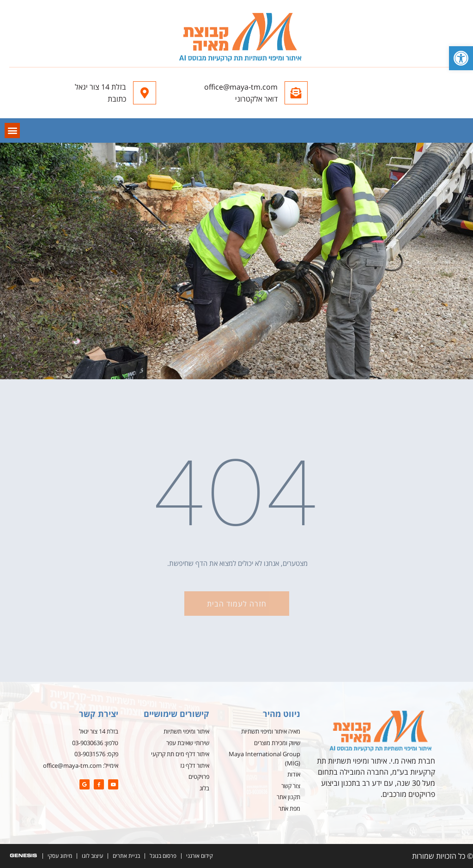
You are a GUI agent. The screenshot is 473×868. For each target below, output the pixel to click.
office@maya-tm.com (241, 87)
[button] (461, 58)
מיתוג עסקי (60, 856)
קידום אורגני (200, 856)
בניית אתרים (126, 856)
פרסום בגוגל (163, 856)
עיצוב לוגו (92, 856)
